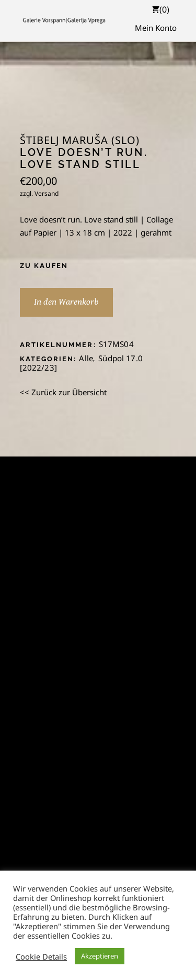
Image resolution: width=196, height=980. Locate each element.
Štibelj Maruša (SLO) (80, 140)
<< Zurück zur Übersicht (63, 392)
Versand (47, 193)
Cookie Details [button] (41, 956)
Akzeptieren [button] (100, 956)
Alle (86, 358)
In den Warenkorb (66, 302)
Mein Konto (156, 28)
